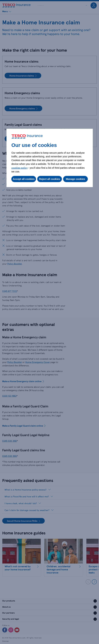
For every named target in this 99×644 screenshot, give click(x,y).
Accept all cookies (24, 179)
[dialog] (50, 158)
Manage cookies (75, 179)
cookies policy (19, 168)
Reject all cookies (50, 179)
